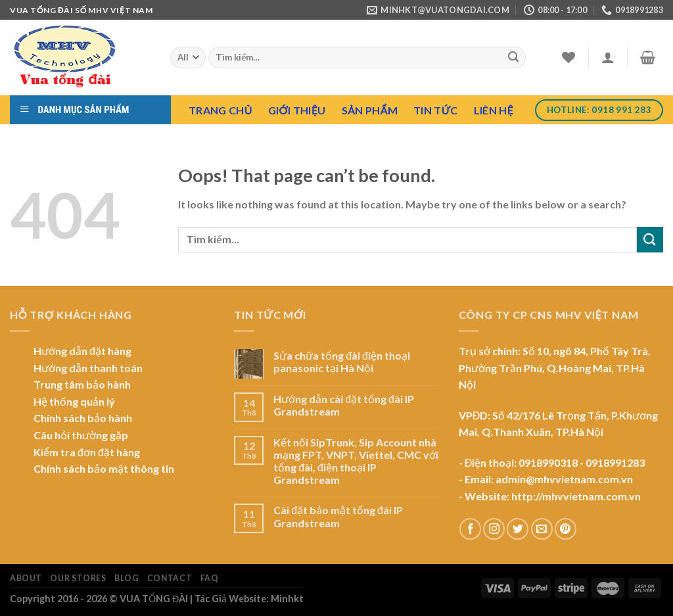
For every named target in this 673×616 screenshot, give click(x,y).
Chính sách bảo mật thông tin (104, 468)
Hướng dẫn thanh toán (88, 368)
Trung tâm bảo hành (82, 384)
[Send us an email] (542, 529)
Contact (170, 578)
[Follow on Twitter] (518, 529)
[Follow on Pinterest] (566, 529)
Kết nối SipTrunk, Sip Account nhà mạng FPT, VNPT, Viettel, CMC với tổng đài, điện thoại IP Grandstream (356, 461)
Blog (127, 578)
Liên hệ (494, 110)
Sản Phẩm (370, 110)
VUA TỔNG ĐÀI (154, 599)
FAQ (210, 578)
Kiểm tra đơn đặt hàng (87, 452)
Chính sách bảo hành (83, 418)
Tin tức (436, 110)
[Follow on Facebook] (470, 529)
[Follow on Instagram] (494, 529)
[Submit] (513, 58)
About (26, 578)
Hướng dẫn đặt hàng (82, 351)
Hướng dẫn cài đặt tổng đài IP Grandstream (344, 405)
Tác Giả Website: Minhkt (249, 599)
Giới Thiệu (297, 110)
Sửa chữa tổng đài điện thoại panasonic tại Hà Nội (342, 362)
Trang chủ (220, 110)
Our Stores (78, 578)
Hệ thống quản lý (74, 401)
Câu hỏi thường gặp (81, 435)
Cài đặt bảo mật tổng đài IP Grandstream (338, 516)
